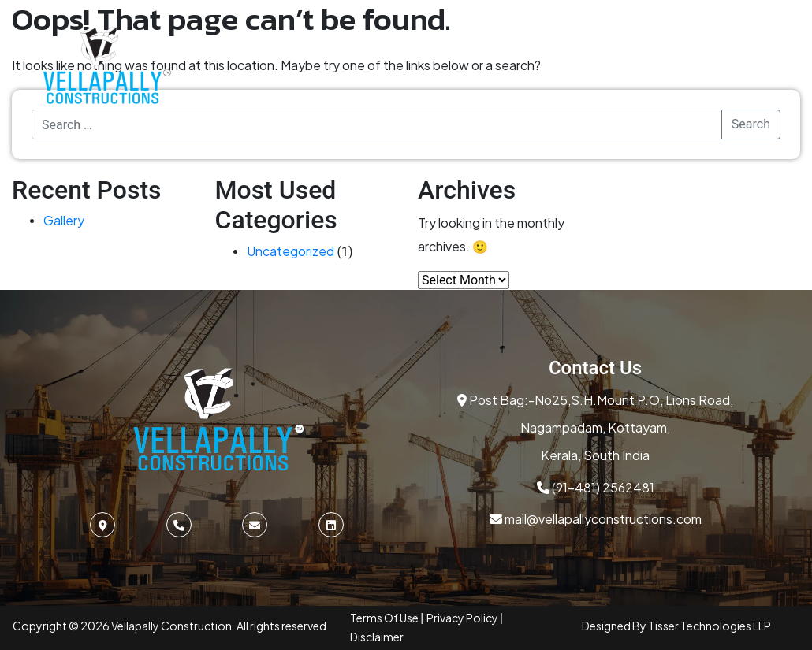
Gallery (64, 220)
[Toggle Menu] (752, 65)
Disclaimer (377, 637)
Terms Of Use (385, 618)
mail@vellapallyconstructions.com (596, 519)
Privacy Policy (463, 618)
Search (751, 124)
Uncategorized (291, 251)
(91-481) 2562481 (596, 488)
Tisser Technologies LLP (710, 626)
